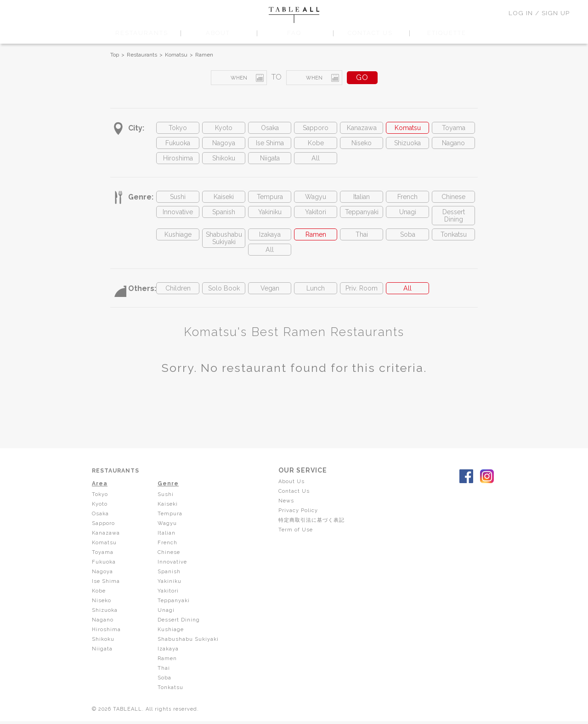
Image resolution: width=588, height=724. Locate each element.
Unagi (407, 218)
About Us (295, 494)
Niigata (270, 162)
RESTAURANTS (141, 33)
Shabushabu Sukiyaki (224, 248)
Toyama (454, 128)
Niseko (362, 145)
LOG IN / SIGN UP (539, 13)
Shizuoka (408, 145)
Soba (408, 243)
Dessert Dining (454, 222)
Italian (362, 202)
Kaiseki (224, 202)
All (316, 162)
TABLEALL (294, 15)
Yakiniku (270, 218)
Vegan (270, 300)
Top (115, 55)
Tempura (270, 202)
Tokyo (178, 128)
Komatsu (176, 55)
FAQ (294, 33)
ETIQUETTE (447, 33)
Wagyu (316, 202)
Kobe (316, 145)
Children (178, 300)
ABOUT (218, 33)
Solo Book (224, 300)
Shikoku (224, 162)
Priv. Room (362, 300)
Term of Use (299, 540)
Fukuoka (178, 145)
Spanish (224, 218)
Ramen (204, 55)
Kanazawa (362, 128)
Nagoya (224, 145)
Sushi (178, 202)
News (290, 512)
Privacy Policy (302, 521)
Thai (362, 243)
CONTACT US (370, 33)
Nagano (454, 145)
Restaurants (142, 55)
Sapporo (316, 128)
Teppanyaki (362, 218)
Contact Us (297, 503)
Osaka (270, 128)
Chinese (453, 202)
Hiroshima (178, 162)
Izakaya (270, 243)
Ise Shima (270, 145)
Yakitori (316, 218)
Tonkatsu (453, 243)
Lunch (316, 300)
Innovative (178, 218)
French (407, 202)
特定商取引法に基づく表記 (317, 530)
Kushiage (178, 243)
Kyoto (224, 128)
